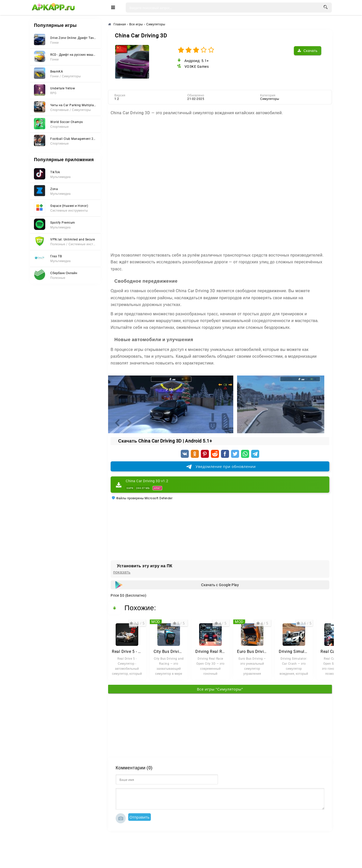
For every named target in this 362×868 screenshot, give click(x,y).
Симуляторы (270, 99)
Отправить (140, 817)
